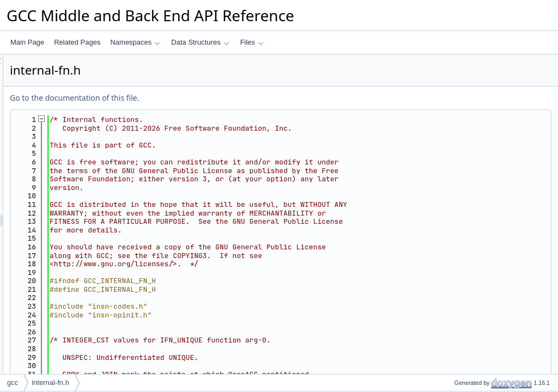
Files (252, 42)
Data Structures (200, 42)
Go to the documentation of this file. (211, 98)
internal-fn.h (50, 382)
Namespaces (135, 42)
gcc (13, 382)
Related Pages (77, 42)
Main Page (27, 42)
